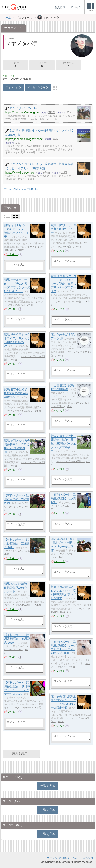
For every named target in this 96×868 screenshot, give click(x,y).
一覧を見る (48, 786)
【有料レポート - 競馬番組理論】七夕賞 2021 (63, 498)
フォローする (13, 87)
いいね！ (13, 254)
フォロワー (42, 65)
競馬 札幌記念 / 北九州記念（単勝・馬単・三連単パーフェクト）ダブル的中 (63, 444)
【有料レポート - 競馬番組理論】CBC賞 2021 (17, 499)
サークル (52, 858)
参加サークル (69, 65)
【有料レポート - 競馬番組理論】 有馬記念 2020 (17, 639)
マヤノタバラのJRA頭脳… (70, 302)
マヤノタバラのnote (16, 551)
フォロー (15, 65)
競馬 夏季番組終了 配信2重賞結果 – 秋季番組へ (16, 393)
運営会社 (88, 858)
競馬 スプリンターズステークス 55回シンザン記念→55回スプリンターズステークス (64, 284)
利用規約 (65, 858)
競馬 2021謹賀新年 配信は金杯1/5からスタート (16, 588)
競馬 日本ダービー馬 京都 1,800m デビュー (64, 229)
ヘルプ (76, 858)
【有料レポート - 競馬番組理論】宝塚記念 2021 (17, 544)
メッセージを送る (38, 87)
